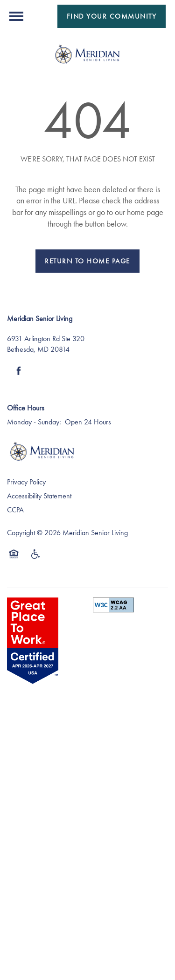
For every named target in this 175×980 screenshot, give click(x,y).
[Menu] (16, 16)
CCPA (15, 510)
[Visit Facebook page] (19, 371)
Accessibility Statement (39, 496)
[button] (112, 16)
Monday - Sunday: (34, 422)
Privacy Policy (26, 482)
